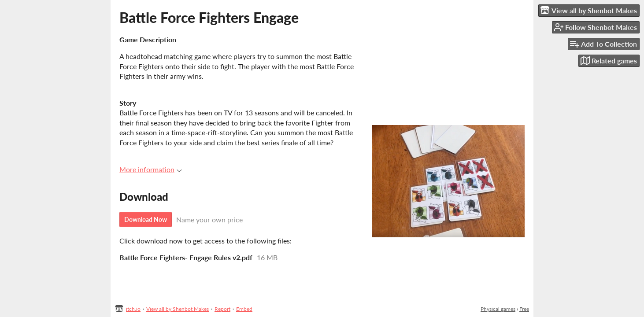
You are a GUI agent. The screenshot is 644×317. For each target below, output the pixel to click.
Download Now (146, 219)
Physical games (498, 309)
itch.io (133, 309)
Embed (244, 309)
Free (524, 309)
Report (222, 309)
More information (151, 169)
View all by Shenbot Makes (178, 309)
